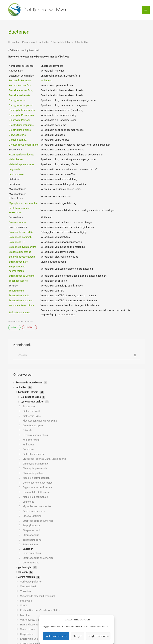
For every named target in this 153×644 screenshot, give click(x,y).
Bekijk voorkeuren (98, 636)
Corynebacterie (17, 135)
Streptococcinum (18, 262)
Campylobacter (17, 100)
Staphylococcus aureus (22, 257)
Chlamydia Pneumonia (21, 115)
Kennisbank (29, 42)
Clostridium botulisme (21, 125)
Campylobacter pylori (21, 105)
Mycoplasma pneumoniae (23, 203)
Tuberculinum (16, 291)
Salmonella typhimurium (22, 247)
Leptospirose (16, 174)
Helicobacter (16, 159)
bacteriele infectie (64, 42)
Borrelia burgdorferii (20, 86)
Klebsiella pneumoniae (21, 164)
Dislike (29, 327)
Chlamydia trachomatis (22, 110)
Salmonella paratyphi (21, 237)
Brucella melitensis (20, 95)
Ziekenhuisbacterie (19, 313)
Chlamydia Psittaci (19, 120)
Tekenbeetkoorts (18, 281)
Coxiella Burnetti (18, 140)
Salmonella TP (17, 242)
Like (15, 327)
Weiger (78, 636)
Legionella (15, 169)
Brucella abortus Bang (21, 90)
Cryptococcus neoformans (24, 145)
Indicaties (44, 42)
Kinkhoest (46, 81)
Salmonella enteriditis (21, 232)
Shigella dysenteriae (20, 252)
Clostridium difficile (20, 130)
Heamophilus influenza (22, 155)
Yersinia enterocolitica (21, 305)
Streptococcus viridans (22, 276)
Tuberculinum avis (19, 296)
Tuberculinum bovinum (21, 301)
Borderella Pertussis (20, 81)
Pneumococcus (18, 222)
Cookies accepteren (56, 636)
